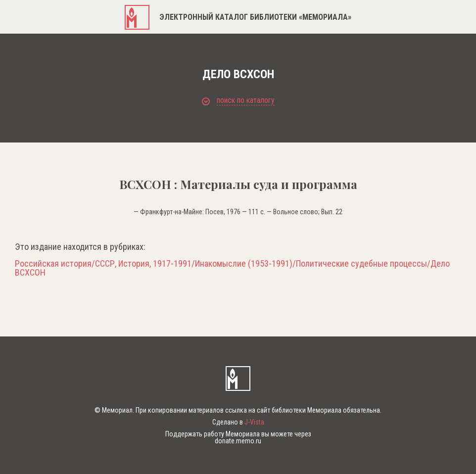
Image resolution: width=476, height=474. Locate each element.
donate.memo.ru (238, 441)
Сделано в (238, 422)
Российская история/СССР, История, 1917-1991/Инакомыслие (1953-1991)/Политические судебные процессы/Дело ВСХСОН (232, 268)
